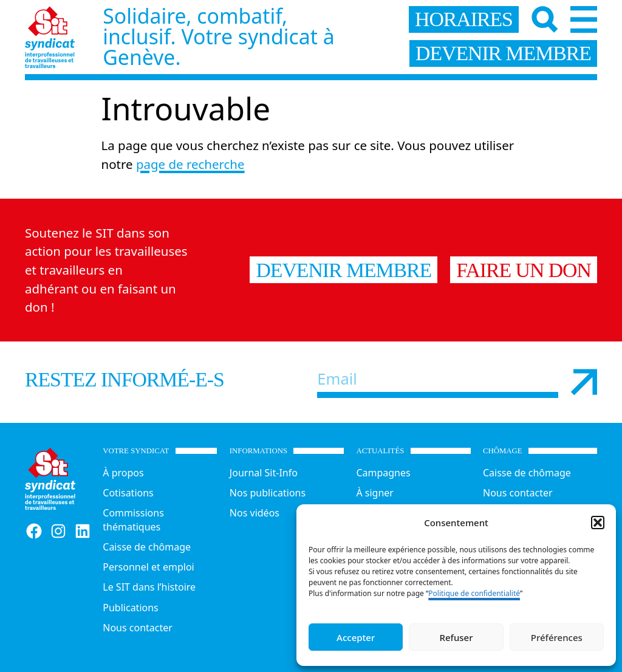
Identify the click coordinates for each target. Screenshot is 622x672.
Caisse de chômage (147, 547)
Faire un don (524, 270)
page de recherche (190, 164)
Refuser (456, 637)
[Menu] (584, 19)
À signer (375, 493)
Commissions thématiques (133, 520)
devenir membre (503, 53)
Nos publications (268, 493)
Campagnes (383, 473)
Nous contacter (138, 628)
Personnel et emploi (148, 567)
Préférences (557, 637)
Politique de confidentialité (474, 593)
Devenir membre (343, 270)
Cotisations (128, 493)
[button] (598, 523)
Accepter (356, 637)
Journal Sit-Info (264, 473)
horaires (464, 19)
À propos (123, 473)
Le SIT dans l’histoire (149, 587)
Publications (130, 608)
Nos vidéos (255, 513)
